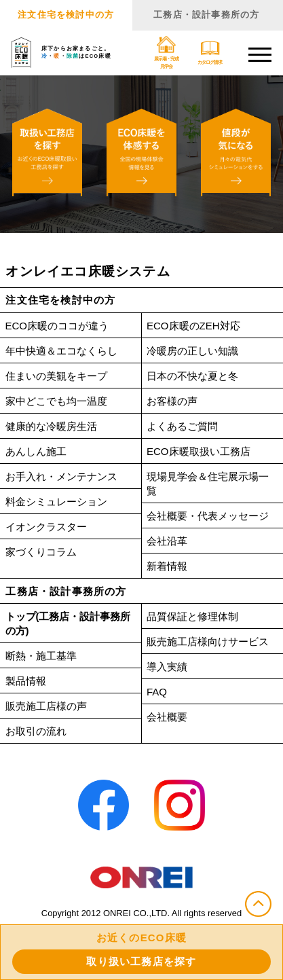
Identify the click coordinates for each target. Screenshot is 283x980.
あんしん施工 (36, 451)
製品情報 (26, 681)
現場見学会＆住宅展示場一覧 (208, 484)
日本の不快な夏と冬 (192, 376)
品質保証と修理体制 (192, 616)
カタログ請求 (210, 52)
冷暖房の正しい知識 (192, 351)
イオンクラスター (46, 527)
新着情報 (167, 566)
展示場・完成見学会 (166, 53)
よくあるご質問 (182, 426)
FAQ (157, 692)
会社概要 (167, 717)
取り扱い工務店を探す (141, 961)
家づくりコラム (41, 552)
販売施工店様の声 (46, 706)
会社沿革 (167, 541)
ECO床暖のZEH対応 (193, 326)
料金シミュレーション (56, 502)
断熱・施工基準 (41, 656)
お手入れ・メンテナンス (61, 476)
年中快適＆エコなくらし (61, 351)
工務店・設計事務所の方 (206, 15)
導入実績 (167, 667)
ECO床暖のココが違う (57, 326)
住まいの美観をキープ (56, 376)
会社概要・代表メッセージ (208, 516)
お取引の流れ (36, 731)
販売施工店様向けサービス (208, 641)
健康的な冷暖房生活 (51, 426)
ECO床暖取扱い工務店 (199, 451)
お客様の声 (172, 401)
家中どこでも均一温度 (56, 401)
